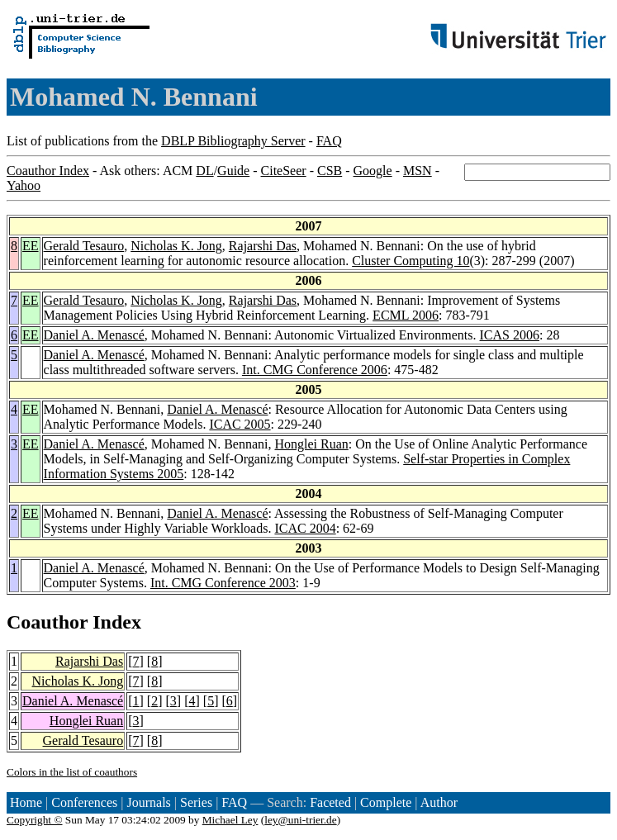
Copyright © (35, 820)
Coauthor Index (48, 171)
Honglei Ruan (311, 444)
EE (31, 246)
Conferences (84, 802)
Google (373, 171)
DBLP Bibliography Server (233, 141)
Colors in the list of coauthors (72, 772)
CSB (330, 171)
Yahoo (24, 185)
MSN (418, 171)
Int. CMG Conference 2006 (315, 370)
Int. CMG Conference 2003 (223, 583)
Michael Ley (230, 820)
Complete (386, 802)
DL (204, 171)
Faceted (330, 802)
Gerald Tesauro (84, 246)
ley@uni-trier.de (300, 820)
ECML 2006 (406, 315)
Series (196, 802)
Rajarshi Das (263, 246)
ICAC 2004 (305, 528)
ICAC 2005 (240, 424)
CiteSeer (284, 171)
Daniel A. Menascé (94, 335)
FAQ (329, 141)
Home (26, 802)
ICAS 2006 (510, 335)
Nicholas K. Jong (176, 246)
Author (439, 802)
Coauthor (47, 622)
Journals (148, 802)
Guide (233, 171)
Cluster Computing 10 (411, 261)
